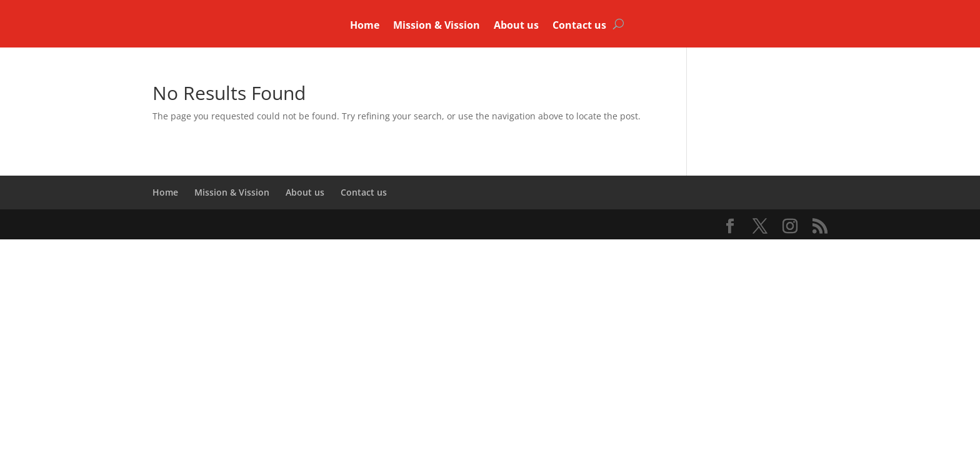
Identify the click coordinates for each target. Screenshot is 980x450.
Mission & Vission (437, 26)
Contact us (579, 26)
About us (516, 26)
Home (365, 26)
